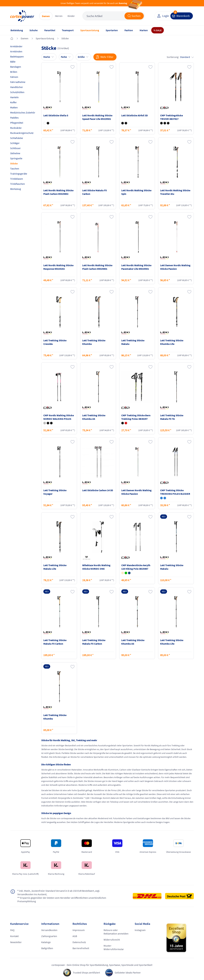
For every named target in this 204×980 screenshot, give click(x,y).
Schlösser (15, 148)
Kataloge (46, 942)
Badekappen (17, 56)
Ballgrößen (47, 948)
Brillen (14, 72)
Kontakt (14, 936)
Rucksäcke (16, 128)
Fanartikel (50, 30)
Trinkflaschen (18, 184)
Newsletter (16, 942)
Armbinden (16, 51)
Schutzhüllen (17, 92)
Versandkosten (49, 930)
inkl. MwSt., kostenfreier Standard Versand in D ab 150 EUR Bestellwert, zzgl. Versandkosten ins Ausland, (59, 892)
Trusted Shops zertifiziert (86, 973)
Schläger (15, 143)
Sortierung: (180, 57)
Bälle (13, 62)
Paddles (14, 118)
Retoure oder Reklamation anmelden (116, 932)
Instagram (140, 930)
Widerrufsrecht (112, 940)
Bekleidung (17, 30)
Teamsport (68, 30)
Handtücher (17, 87)
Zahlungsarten (49, 936)
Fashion (129, 30)
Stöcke (65, 38)
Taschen (15, 169)
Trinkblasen (17, 179)
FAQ (12, 930)
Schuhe (34, 30)
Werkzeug (16, 189)
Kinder (71, 16)
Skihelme (15, 153)
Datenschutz (79, 942)
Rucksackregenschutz (22, 133)
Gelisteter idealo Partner (128, 973)
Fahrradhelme (18, 82)
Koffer (13, 102)
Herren (59, 16)
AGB (75, 936)
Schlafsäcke (17, 138)
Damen (46, 16)
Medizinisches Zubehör (23, 112)
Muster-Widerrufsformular (114, 947)
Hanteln (14, 97)
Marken (144, 30)
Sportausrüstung (90, 30)
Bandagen (16, 67)
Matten (14, 107)
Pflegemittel (17, 123)
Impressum (79, 930)
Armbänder (16, 46)
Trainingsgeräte (19, 174)
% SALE (158, 30)
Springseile (16, 158)
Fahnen (14, 77)
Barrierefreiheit (81, 948)
